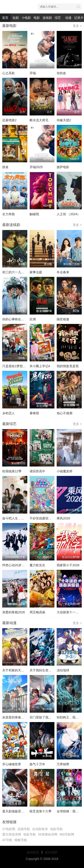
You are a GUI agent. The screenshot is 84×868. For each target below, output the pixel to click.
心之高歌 (9, 73)
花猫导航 (24, 829)
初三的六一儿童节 (15, 272)
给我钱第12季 (12, 471)
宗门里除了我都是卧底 (45, 717)
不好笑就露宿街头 (42, 518)
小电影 (26, 18)
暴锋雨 (34, 413)
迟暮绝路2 (9, 120)
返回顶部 (51, 852)
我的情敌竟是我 (68, 366)
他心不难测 (65, 413)
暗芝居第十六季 (41, 811)
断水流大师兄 (39, 120)
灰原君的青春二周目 (16, 717)
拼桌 (5, 167)
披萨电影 (63, 167)
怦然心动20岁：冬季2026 (20, 565)
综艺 (58, 18)
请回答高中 (37, 471)
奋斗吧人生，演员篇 (16, 518)
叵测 (33, 319)
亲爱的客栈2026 (14, 612)
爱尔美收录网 (12, 834)
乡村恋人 (9, 413)
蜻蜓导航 (21, 840)
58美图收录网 (48, 834)
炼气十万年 (37, 764)
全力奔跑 (9, 214)
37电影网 (9, 829)
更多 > (77, 26)
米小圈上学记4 (40, 366)
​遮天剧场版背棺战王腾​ (18, 811)
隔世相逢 (63, 319)
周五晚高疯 (37, 612)
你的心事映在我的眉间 (18, 319)
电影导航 (56, 829)
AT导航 (7, 840)
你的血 (61, 73)
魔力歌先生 (37, 565)
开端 (33, 73)
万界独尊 (63, 764)
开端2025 (36, 167)
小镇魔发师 (65, 471)
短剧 (16, 18)
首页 (5, 18)
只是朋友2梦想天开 (16, 366)
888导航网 (67, 834)
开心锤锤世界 (12, 764)
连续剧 (47, 18)
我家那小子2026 (68, 565)
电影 (37, 18)
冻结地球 (63, 670)
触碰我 (34, 214)
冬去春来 (63, 272)
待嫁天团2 (64, 120)
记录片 (79, 18)
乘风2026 (63, 518)
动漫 (68, 18)
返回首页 (33, 852)
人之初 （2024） (68, 214)
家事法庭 (36, 272)
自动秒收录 (40, 829)
